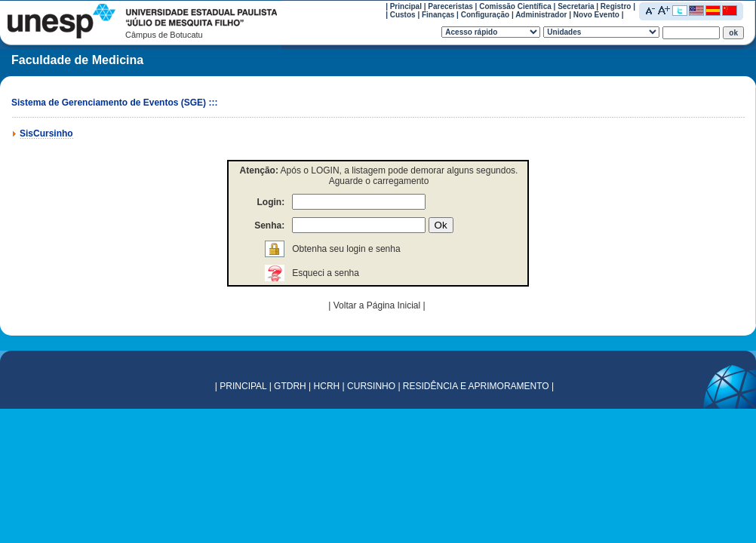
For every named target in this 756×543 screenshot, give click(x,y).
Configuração (485, 15)
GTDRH (290, 386)
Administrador (541, 15)
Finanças (438, 15)
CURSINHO (371, 386)
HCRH (327, 386)
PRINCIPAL (243, 386)
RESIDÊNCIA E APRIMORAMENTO (476, 386)
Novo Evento (596, 15)
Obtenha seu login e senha (346, 249)
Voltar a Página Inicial (378, 305)
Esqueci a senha (326, 273)
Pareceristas (450, 6)
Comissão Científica (515, 6)
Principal (406, 6)
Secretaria (576, 6)
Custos (403, 15)
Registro (616, 6)
